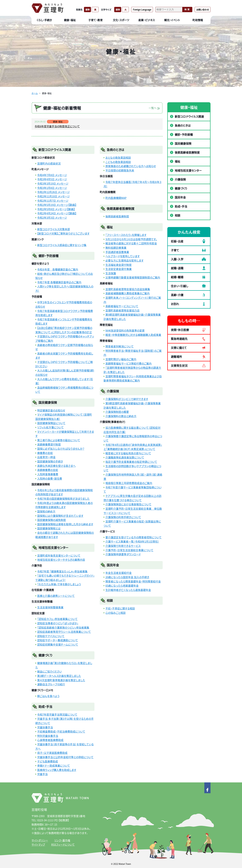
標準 (88, 9)
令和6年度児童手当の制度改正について (57, 126)
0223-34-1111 (45, 820)
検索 (187, 9)
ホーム (35, 93)
